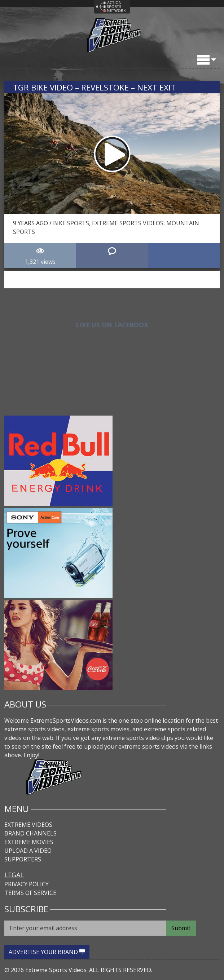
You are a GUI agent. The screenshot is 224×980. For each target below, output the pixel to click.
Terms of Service (30, 893)
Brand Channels (30, 833)
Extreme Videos (28, 825)
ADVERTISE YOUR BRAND (47, 952)
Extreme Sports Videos (128, 223)
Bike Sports (71, 223)
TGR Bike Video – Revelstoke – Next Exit (94, 87)
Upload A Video (28, 851)
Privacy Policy (27, 884)
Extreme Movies (29, 842)
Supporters (23, 859)
